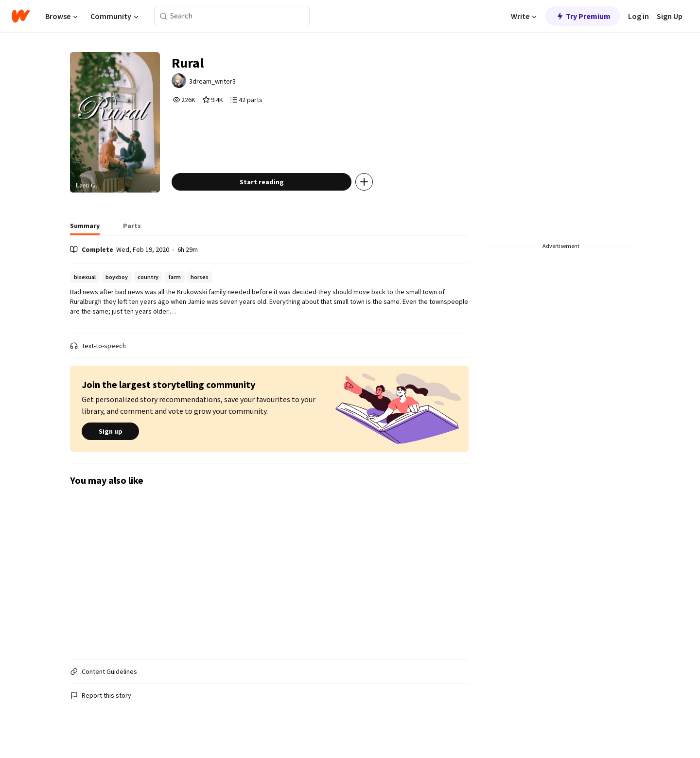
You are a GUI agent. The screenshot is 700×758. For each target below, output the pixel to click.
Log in (639, 16)
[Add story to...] (364, 182)
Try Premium (583, 16)
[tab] (85, 229)
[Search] (164, 16)
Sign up (110, 431)
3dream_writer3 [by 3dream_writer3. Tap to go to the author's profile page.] (212, 81)
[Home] (21, 16)
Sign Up (670, 16)
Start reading (262, 182)
